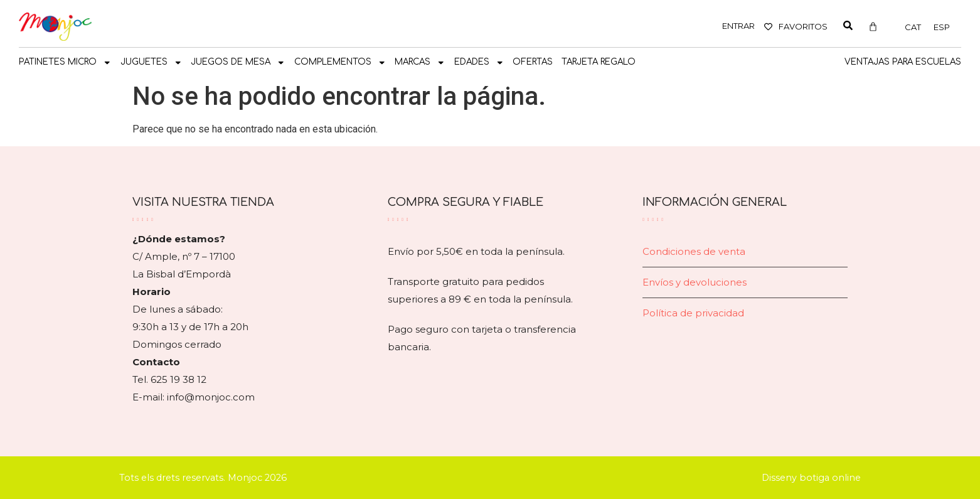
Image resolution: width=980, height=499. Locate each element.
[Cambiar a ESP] (942, 27)
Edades (479, 63)
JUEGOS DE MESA (238, 63)
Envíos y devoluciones (695, 282)
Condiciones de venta (694, 251)
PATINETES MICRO (65, 63)
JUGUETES (152, 63)
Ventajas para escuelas (903, 62)
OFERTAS (533, 62)
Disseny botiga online (811, 478)
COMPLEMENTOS (340, 63)
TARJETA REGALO (599, 62)
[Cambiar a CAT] (913, 27)
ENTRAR (738, 26)
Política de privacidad (693, 313)
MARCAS (420, 63)
